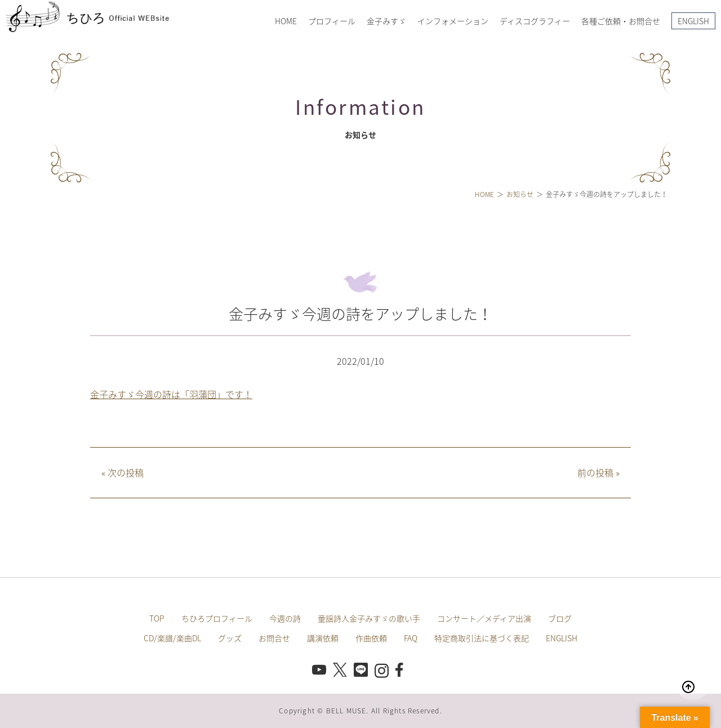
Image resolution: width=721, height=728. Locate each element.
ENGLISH (693, 21)
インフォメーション (453, 21)
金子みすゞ (386, 21)
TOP (157, 618)
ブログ (560, 618)
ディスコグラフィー (535, 21)
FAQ (411, 638)
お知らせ (520, 194)
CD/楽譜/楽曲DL (172, 638)
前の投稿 (598, 472)
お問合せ (274, 638)
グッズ (230, 638)
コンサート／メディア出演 (484, 618)
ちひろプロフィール (217, 618)
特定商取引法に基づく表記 (482, 638)
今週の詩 (285, 618)
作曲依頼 (371, 638)
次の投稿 (123, 472)
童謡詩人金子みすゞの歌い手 (369, 618)
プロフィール (332, 21)
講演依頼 (323, 638)
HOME (286, 21)
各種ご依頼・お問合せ (621, 21)
